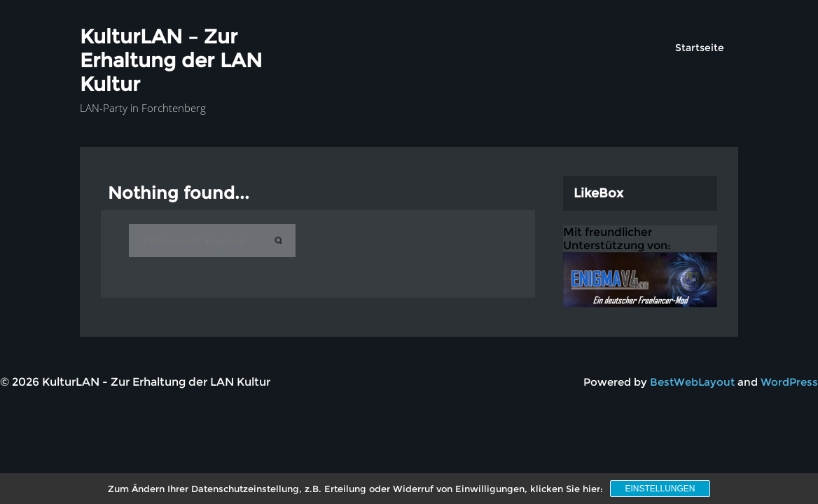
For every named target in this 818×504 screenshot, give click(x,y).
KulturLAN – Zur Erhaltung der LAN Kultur (171, 60)
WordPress (789, 382)
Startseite (700, 48)
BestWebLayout (692, 382)
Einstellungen (660, 489)
